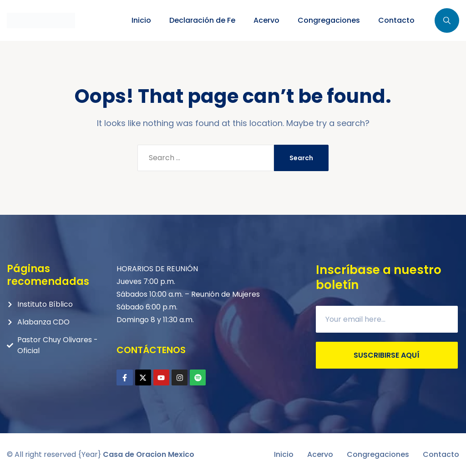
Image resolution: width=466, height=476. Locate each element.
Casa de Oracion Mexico (149, 454)
